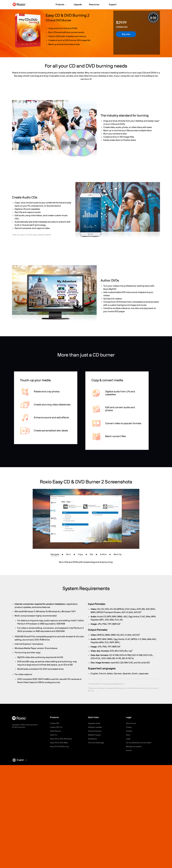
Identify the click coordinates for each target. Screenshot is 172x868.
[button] (61, 5)
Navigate (55, 554)
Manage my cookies (134, 747)
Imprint (129, 750)
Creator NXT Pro (57, 727)
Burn (69, 554)
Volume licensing (95, 731)
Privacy (129, 727)
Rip (91, 554)
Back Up (118, 554)
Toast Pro (54, 735)
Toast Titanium (56, 731)
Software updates (95, 727)
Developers (93, 739)
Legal (128, 739)
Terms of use (131, 723)
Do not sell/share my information (140, 743)
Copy (80, 554)
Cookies (129, 731)
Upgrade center (95, 723)
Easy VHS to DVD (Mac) (60, 743)
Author (103, 554)
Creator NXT (55, 723)
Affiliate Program (95, 735)
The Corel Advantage (97, 743)
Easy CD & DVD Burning (60, 747)
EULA (128, 735)
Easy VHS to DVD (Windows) (62, 739)
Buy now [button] (126, 34)
